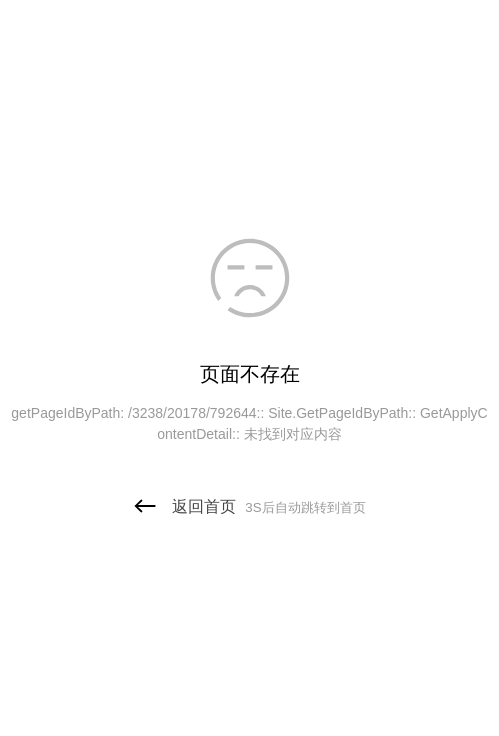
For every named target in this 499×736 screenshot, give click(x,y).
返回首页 (249, 506)
